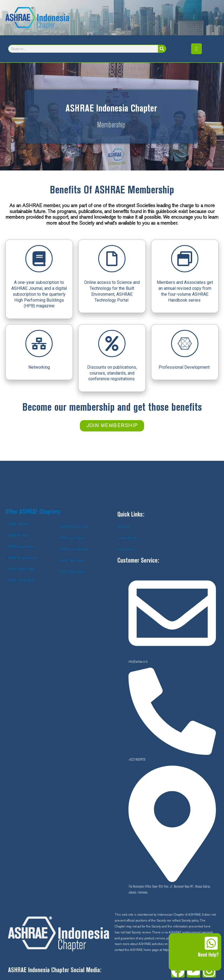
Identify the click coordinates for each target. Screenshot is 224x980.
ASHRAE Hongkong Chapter (74, 527)
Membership (124, 527)
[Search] (162, 49)
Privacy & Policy (125, 549)
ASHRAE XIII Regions (19, 535)
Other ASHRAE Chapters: (33, 512)
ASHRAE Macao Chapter (72, 572)
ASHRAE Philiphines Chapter (23, 558)
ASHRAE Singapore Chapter (22, 569)
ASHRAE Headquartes (19, 524)
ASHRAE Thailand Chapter (21, 580)
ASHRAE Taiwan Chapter (72, 561)
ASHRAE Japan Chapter (72, 538)
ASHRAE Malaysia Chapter (21, 547)
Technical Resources (128, 538)
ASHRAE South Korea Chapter (75, 549)
